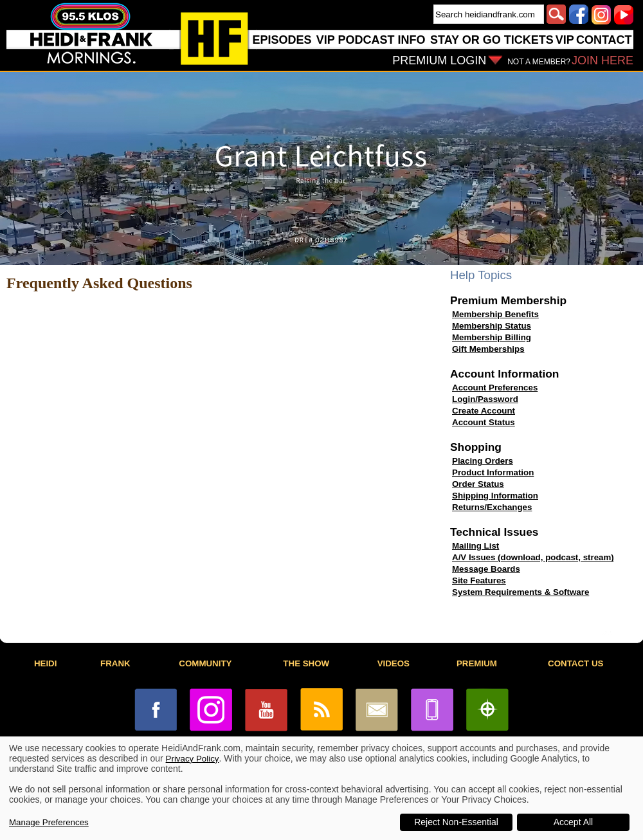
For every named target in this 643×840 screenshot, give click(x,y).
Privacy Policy (193, 759)
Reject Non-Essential (456, 822)
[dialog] (321, 788)
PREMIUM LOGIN (439, 60)
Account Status (484, 422)
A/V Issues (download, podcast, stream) (533, 557)
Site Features (479, 580)
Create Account (484, 411)
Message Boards (486, 569)
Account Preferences (495, 388)
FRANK (115, 663)
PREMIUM (477, 663)
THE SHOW (306, 663)
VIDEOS (394, 663)
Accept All (573, 822)
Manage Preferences (49, 822)
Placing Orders (483, 461)
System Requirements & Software (521, 592)
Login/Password (485, 399)
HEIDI (46, 663)
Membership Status (492, 326)
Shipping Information (495, 496)
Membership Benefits (495, 314)
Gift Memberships (488, 349)
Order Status (478, 484)
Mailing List (475, 546)
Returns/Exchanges (492, 507)
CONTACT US (575, 663)
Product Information (493, 472)
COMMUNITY (205, 663)
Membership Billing (492, 337)
